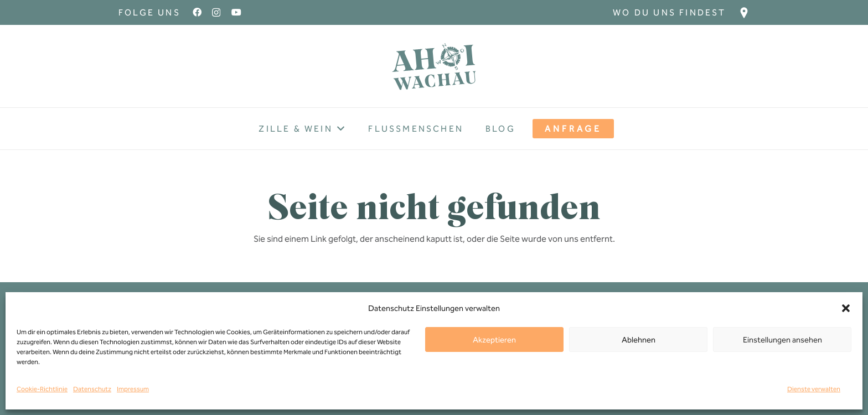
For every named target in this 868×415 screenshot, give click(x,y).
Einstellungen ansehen (782, 340)
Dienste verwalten (814, 389)
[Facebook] (197, 12)
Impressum (133, 389)
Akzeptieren (494, 340)
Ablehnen (639, 340)
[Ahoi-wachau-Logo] (434, 66)
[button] (846, 308)
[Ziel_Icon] (744, 13)
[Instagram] (216, 13)
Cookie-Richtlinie (42, 389)
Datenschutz (92, 389)
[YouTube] (236, 12)
